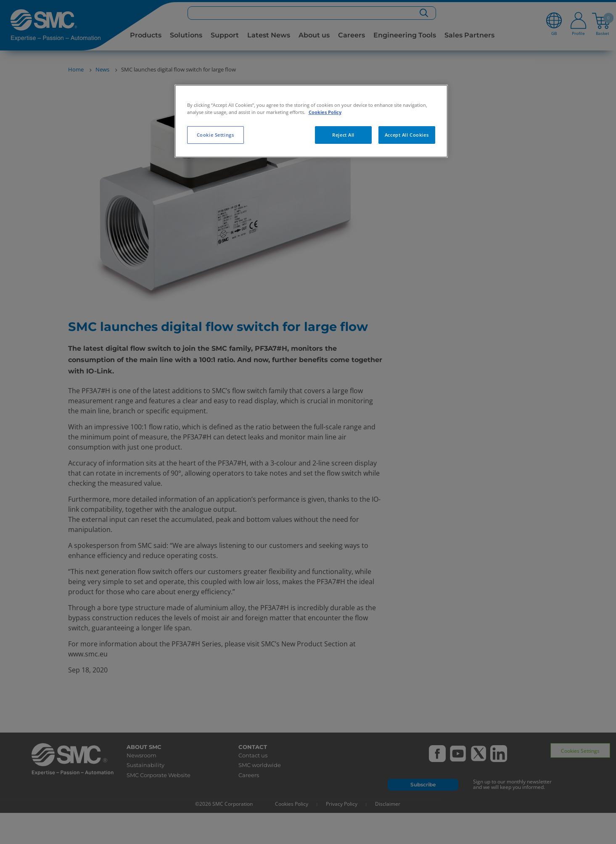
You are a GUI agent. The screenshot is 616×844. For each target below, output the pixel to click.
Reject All (343, 135)
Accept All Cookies (407, 135)
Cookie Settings (215, 135)
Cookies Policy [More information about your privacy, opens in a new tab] (325, 112)
